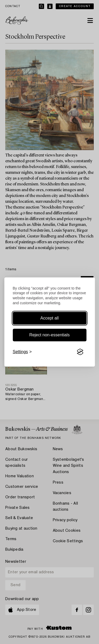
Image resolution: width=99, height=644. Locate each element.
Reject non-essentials (49, 335)
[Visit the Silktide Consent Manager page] (80, 352)
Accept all (49, 318)
